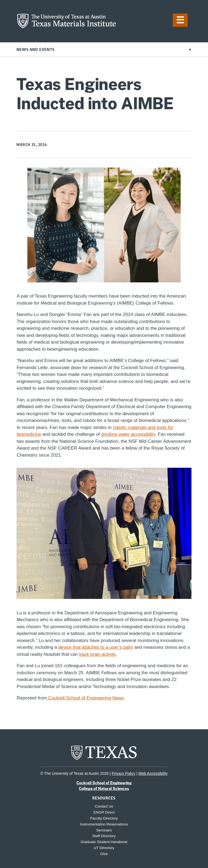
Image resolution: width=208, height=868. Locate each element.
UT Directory (104, 848)
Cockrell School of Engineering (104, 783)
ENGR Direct (104, 812)
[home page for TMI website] (67, 27)
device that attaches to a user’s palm (96, 647)
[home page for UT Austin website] (104, 759)
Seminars (104, 830)
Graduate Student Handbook (104, 842)
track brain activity (97, 654)
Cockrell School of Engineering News (85, 698)
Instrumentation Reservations (104, 824)
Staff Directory (104, 836)
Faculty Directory (104, 818)
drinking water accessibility (128, 434)
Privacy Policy (123, 773)
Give (104, 854)
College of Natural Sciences (104, 789)
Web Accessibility (153, 773)
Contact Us (104, 806)
